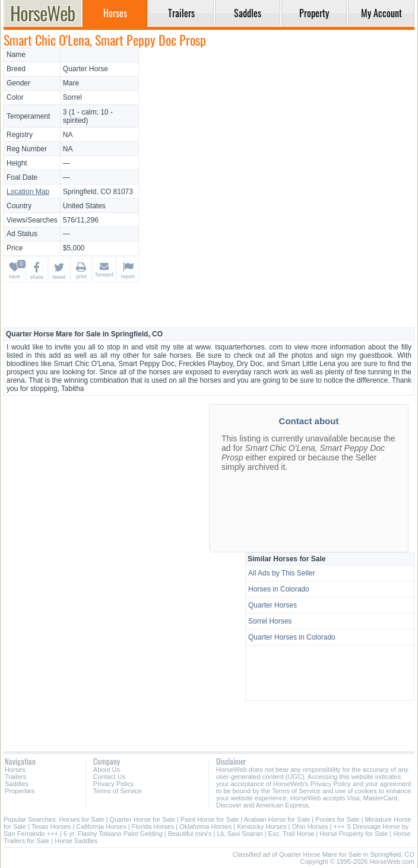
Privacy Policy (113, 784)
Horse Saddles (76, 841)
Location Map (28, 192)
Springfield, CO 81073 (98, 192)
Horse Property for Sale (354, 834)
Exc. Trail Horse (292, 834)
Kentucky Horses (262, 826)
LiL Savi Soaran (240, 834)
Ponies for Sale (338, 819)
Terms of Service (118, 791)
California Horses (101, 826)
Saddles (17, 784)
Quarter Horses (273, 605)
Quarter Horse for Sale (142, 819)
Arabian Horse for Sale (277, 819)
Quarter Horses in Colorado (292, 637)
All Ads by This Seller (282, 573)
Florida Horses (153, 826)
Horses (15, 770)
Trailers (15, 777)
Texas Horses (51, 826)
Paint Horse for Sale (210, 819)
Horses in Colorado (279, 589)
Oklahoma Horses (205, 826)
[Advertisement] (278, 131)
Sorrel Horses (270, 621)
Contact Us (109, 777)
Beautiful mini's (190, 834)
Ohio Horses (310, 826)
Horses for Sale (82, 819)
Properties (20, 791)
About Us (107, 770)
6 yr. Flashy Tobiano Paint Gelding (113, 834)
